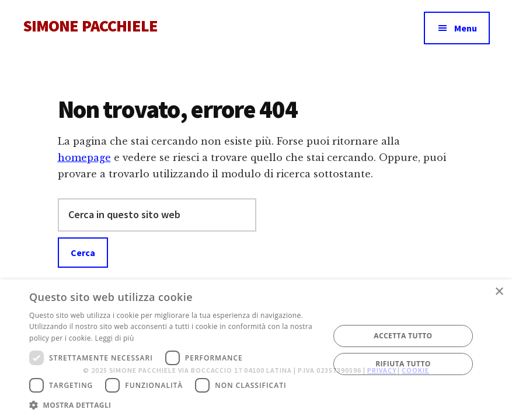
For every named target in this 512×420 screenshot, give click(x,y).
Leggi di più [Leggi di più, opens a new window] (115, 338)
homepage (84, 157)
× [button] (499, 292)
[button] (175, 405)
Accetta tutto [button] (403, 336)
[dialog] (256, 350)
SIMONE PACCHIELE (90, 26)
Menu (466, 28)
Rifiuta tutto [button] (403, 364)
